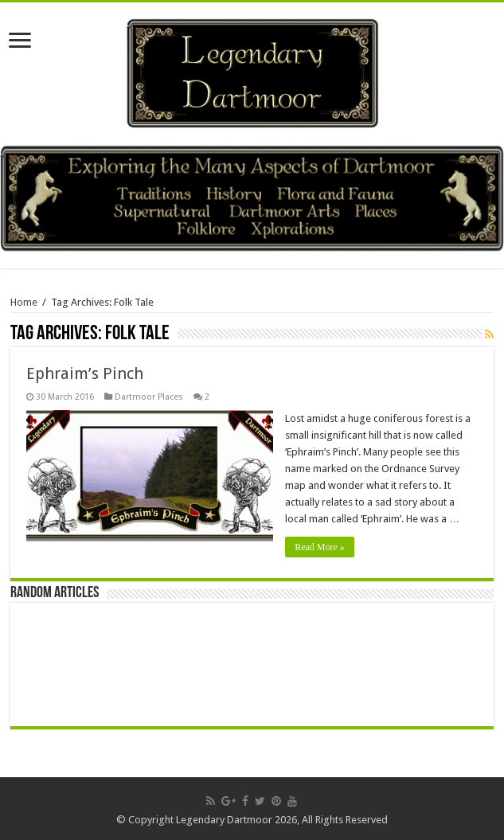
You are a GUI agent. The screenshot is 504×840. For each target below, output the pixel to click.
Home (24, 302)
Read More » (320, 547)
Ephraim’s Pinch (85, 373)
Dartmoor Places (149, 397)
